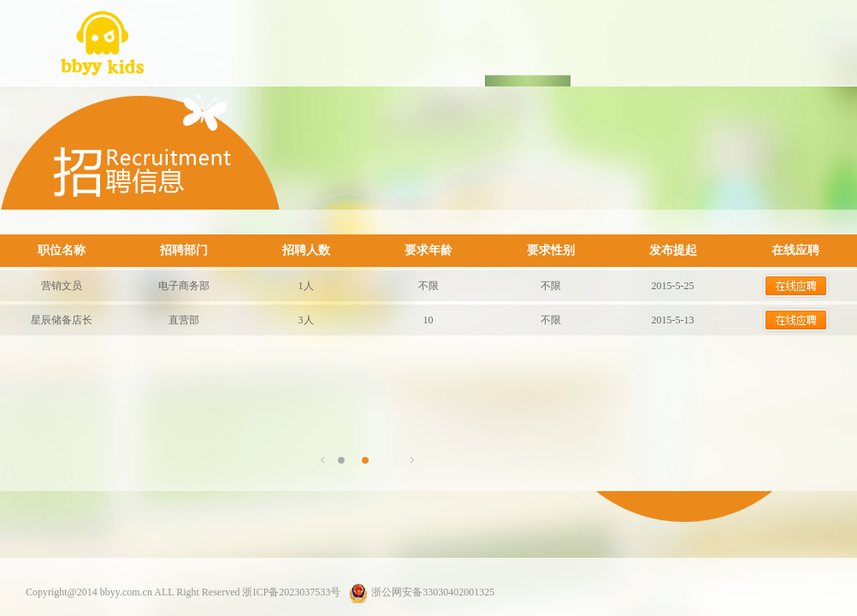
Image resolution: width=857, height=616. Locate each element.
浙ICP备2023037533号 (291, 592)
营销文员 (62, 286)
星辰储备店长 (62, 320)
